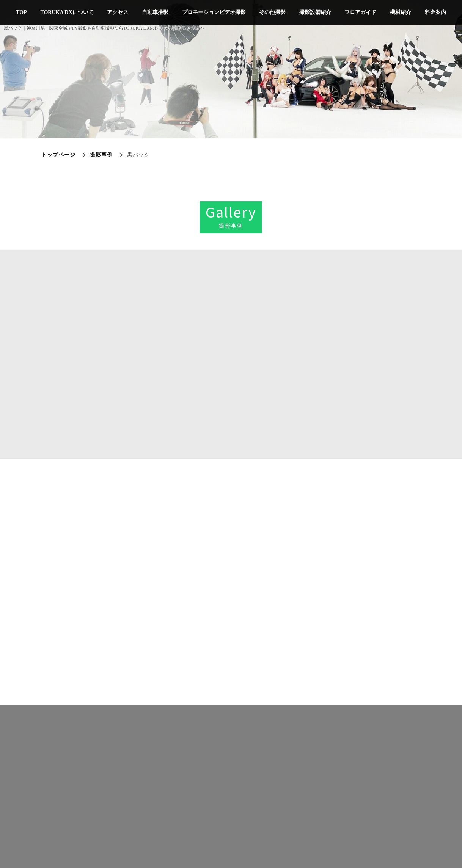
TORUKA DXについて (67, 12)
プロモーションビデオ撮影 (214, 12)
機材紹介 (401, 12)
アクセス (118, 12)
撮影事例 (101, 155)
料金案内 (435, 12)
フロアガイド (360, 12)
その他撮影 (272, 12)
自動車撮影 (155, 12)
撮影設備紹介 (315, 12)
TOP (21, 12)
